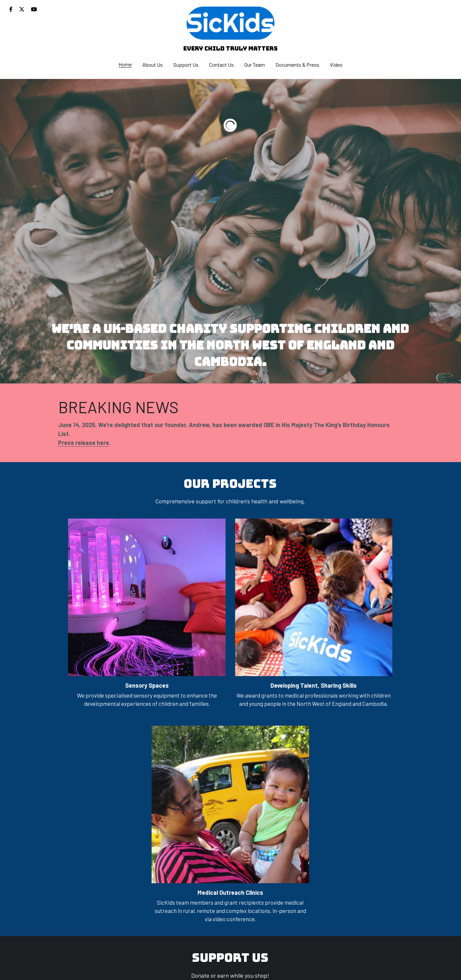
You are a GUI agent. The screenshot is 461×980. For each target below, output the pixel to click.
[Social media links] (11, 9)
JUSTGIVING (174, 854)
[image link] (230, 23)
